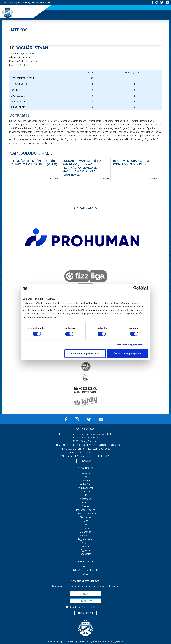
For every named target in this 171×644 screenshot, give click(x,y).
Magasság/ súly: (17, 61)
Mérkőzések (86, 484)
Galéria (85, 506)
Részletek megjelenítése (130, 344)
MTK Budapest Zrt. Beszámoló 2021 (86, 452)
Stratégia (86, 495)
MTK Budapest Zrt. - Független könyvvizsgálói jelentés (86, 434)
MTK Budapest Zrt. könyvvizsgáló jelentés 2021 (85, 456)
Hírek (85, 477)
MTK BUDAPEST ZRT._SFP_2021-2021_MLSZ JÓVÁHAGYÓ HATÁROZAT (86, 445)
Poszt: (12, 65)
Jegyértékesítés (85, 539)
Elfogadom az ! (87, 607)
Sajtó (85, 521)
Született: (14, 53)
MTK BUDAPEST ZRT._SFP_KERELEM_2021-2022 (85, 449)
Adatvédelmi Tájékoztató (86, 570)
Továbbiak (86, 461)
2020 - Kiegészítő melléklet (86, 438)
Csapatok (86, 481)
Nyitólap (86, 473)
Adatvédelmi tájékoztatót (93, 607)
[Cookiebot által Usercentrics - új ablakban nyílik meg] (136, 288)
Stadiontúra (85, 517)
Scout (86, 525)
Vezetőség (86, 499)
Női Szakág (86, 536)
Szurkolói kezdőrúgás (85, 514)
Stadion (86, 547)
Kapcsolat (86, 554)
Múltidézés (85, 492)
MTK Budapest (85, 488)
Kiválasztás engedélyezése (85, 353)
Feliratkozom (85, 613)
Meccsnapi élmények (85, 510)
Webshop (85, 543)
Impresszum (86, 566)
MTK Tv (85, 528)
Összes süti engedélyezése (127, 353)
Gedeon (86, 503)
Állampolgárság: (17, 57)
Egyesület (86, 550)
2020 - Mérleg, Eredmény (85, 441)
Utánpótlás (86, 532)
